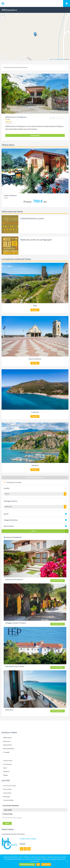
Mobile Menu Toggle (67, 3)
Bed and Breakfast (9, 749)
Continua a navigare (27, 864)
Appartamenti (7, 745)
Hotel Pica (9, 710)
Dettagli (35, 310)
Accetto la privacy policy (12, 818)
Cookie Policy (7, 793)
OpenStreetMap (59, 59)
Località (6, 488)
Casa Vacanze (7, 764)
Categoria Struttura (11, 520)
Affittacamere (7, 738)
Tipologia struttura (10, 501)
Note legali (6, 797)
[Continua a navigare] (67, 861)
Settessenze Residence (14, 579)
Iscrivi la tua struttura (10, 786)
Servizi (6, 514)
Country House (8, 761)
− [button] (3, 19)
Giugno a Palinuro (10, 195)
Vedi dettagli (35, 135)
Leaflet (51, 59)
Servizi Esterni (9, 526)
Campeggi (6, 752)
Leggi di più (46, 864)
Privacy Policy (7, 789)
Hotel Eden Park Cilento (15, 666)
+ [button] (3, 16)
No (38, 864)
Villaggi (5, 775)
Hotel (5, 768)
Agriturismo (7, 741)
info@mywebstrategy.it (28, 839)
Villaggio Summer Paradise (16, 623)
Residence (6, 771)
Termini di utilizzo (8, 800)
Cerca (33, 531)
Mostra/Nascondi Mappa (35, 478)
